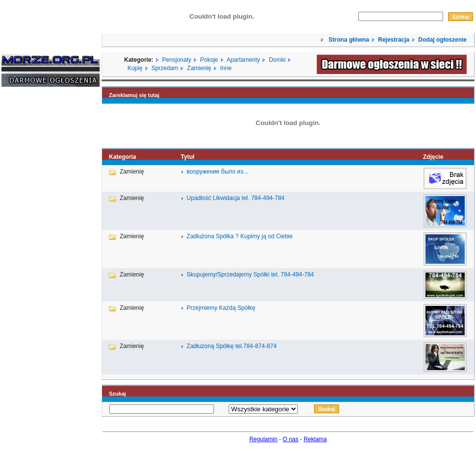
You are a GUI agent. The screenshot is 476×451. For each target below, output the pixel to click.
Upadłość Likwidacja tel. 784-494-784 (235, 198)
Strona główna (348, 40)
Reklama (315, 439)
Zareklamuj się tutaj (134, 95)
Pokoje (209, 60)
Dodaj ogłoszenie (442, 40)
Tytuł (187, 157)
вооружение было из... (217, 172)
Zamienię (199, 68)
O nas (291, 439)
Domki (277, 60)
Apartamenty (243, 60)
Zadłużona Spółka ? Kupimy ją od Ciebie (239, 236)
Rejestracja (394, 40)
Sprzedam (165, 68)
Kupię (135, 68)
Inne (225, 68)
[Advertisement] (31, 243)
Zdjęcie (433, 157)
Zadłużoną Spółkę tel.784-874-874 (231, 346)
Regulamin (263, 439)
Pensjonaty (176, 60)
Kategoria (122, 157)
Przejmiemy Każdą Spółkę (221, 308)
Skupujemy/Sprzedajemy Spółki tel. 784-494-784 (250, 275)
